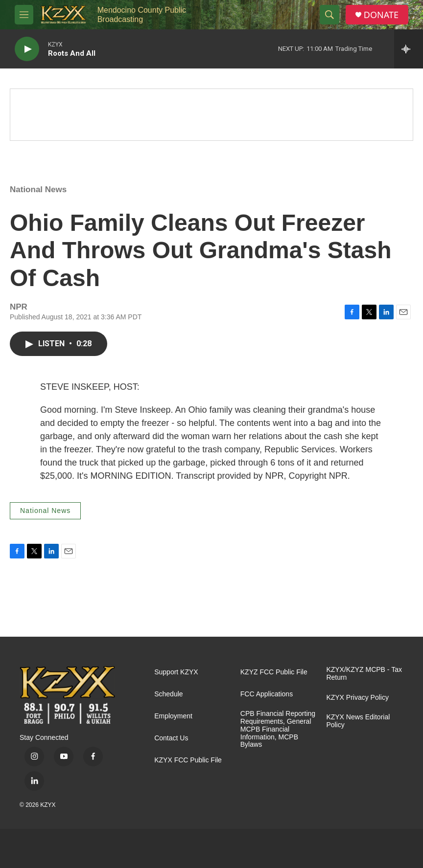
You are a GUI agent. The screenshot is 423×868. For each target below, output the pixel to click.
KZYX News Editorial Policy (358, 721)
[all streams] (409, 49)
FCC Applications (267, 694)
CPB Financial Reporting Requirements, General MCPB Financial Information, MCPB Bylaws (278, 729)
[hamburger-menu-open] (24, 15)
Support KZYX (176, 672)
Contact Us (171, 738)
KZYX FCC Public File (188, 760)
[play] (27, 49)
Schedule (168, 694)
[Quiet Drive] (211, 115)
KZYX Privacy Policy (357, 698)
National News (38, 189)
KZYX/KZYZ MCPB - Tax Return (364, 674)
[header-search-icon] (329, 15)
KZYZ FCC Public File (274, 672)
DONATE (381, 15)
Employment (173, 716)
